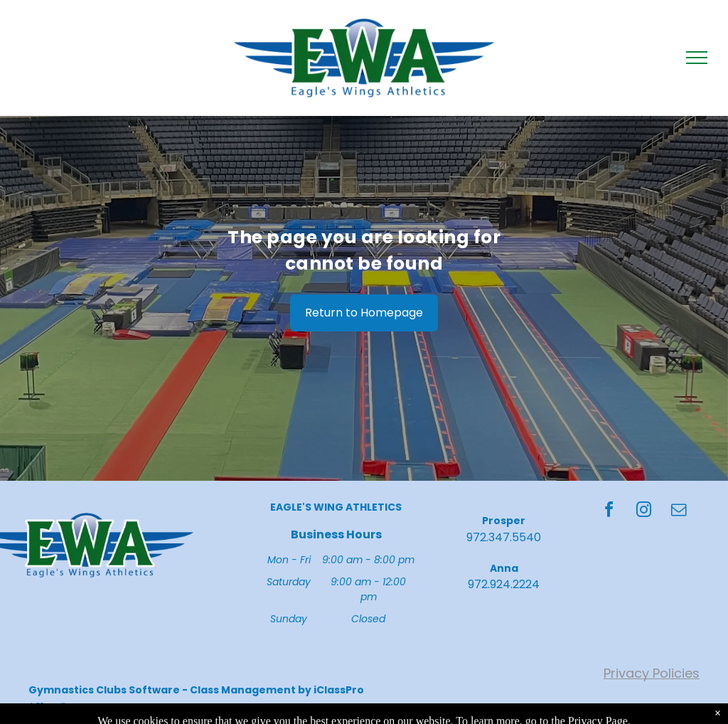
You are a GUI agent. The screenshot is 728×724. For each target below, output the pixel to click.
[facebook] (609, 512)
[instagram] (644, 512)
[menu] (697, 58)
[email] (679, 512)
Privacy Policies (652, 673)
